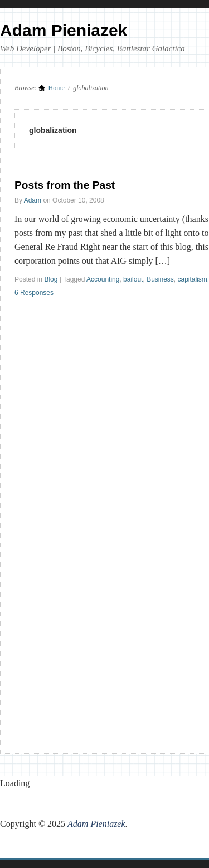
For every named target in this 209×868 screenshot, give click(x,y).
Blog (51, 279)
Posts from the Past (65, 185)
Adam (33, 200)
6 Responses (34, 293)
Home (57, 88)
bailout (133, 279)
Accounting (103, 279)
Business (160, 279)
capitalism (193, 279)
